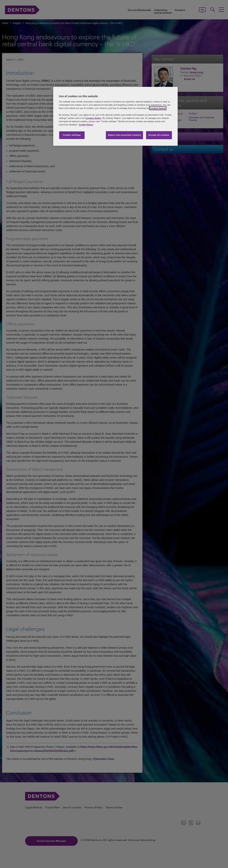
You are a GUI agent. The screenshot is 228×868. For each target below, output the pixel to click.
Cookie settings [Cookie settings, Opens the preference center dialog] (72, 135)
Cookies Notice (158, 108)
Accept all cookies (159, 135)
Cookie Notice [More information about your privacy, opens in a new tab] (86, 125)
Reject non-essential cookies (124, 135)
